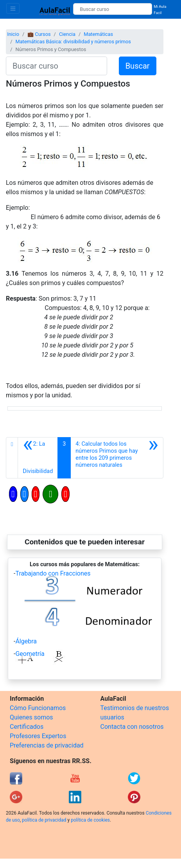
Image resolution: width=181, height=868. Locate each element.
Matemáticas (98, 34)
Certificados (27, 727)
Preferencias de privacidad (47, 745)
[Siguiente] (117, 458)
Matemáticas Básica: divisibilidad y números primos (73, 42)
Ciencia (67, 34)
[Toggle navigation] (13, 8)
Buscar (138, 66)
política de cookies (90, 820)
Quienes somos (31, 717)
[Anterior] (38, 458)
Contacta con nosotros (132, 727)
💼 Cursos (39, 34)
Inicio (13, 34)
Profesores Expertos (38, 736)
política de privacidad (44, 820)
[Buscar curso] (113, 9)
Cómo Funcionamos (38, 708)
